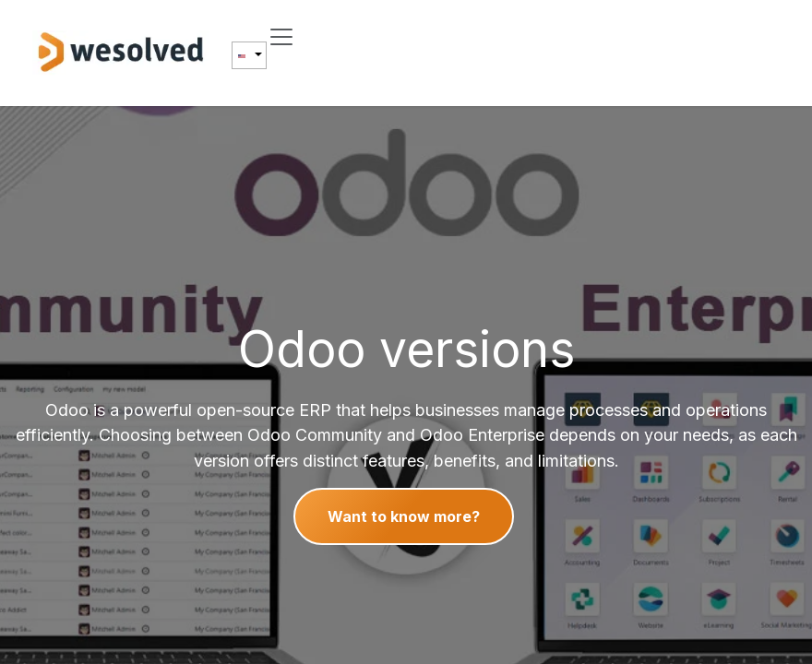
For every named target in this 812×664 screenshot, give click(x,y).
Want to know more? (404, 516)
